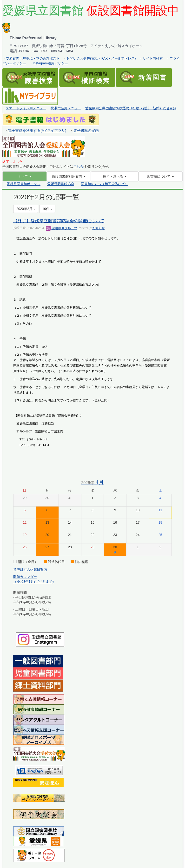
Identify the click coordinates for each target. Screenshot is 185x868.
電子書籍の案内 (86, 131)
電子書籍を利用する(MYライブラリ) (37, 131)
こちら (78, 167)
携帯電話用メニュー (66, 108)
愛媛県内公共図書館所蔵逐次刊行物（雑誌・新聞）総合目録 (131, 108)
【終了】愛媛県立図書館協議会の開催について (59, 221)
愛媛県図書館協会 (61, 184)
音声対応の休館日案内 (30, 569)
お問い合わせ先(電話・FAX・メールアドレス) (101, 58)
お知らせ (99, 228)
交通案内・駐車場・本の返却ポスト (33, 58)
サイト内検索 (153, 58)
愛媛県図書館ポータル (24, 184)
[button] (25, 176)
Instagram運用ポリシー (50, 63)
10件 (47, 209)
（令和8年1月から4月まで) (33, 582)
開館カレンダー (25, 577)
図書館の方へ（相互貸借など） (105, 184)
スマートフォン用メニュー (26, 108)
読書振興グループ (61, 228)
